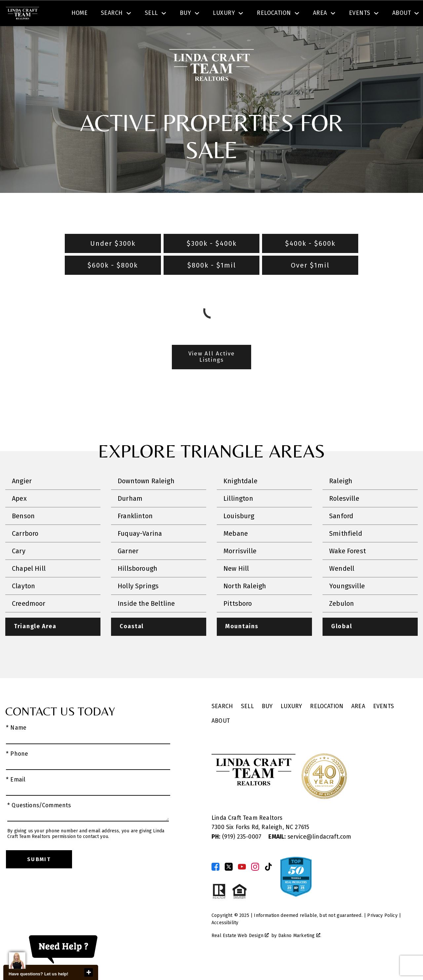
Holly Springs (138, 605)
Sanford (341, 535)
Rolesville (344, 518)
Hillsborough (137, 588)
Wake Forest (347, 570)
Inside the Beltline (146, 623)
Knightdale (240, 500)
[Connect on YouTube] (242, 886)
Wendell (342, 588)
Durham (130, 518)
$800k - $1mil (212, 284)
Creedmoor (29, 623)
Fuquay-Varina (140, 553)
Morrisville (240, 570)
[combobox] (137, 15)
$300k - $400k (212, 263)
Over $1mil (310, 284)
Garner (128, 570)
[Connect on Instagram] (255, 886)
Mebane (236, 553)
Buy (267, 726)
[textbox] (141, 15)
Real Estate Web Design (240, 955)
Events (384, 726)
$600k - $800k (113, 284)
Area (358, 726)
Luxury (291, 726)
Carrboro (25, 553)
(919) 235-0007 (237, 856)
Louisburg (239, 535)
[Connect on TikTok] (268, 886)
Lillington (238, 518)
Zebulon (342, 623)
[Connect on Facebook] (215, 886)
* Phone (17, 773)
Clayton (23, 605)
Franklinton (135, 535)
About (221, 740)
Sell (247, 726)
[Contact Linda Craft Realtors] (309, 15)
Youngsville (347, 605)
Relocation (327, 726)
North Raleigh (245, 605)
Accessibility (225, 942)
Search (247, 14)
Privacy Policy (382, 935)
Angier (22, 500)
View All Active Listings (211, 376)
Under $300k (113, 263)
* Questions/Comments (39, 825)
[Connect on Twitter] (229, 886)
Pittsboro (238, 623)
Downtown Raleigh (146, 500)
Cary (19, 570)
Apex (19, 518)
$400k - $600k (310, 263)
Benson (23, 535)
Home (80, 37)
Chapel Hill (29, 588)
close (89, 972)
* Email (16, 799)
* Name (16, 747)
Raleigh (341, 500)
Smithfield (346, 553)
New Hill (236, 588)
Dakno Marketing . (300, 955)
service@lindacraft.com (310, 856)
